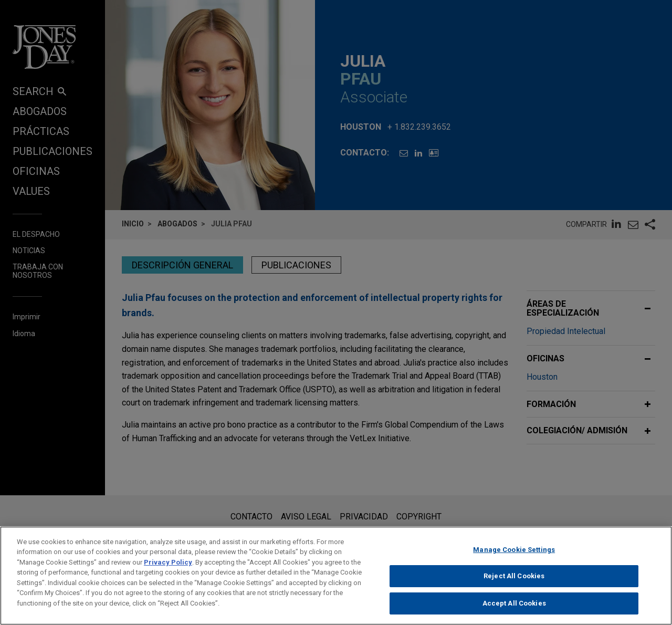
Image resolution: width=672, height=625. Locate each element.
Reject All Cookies (514, 584)
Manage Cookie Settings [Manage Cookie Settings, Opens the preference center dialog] (514, 558)
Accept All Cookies (514, 612)
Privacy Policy (168, 571)
